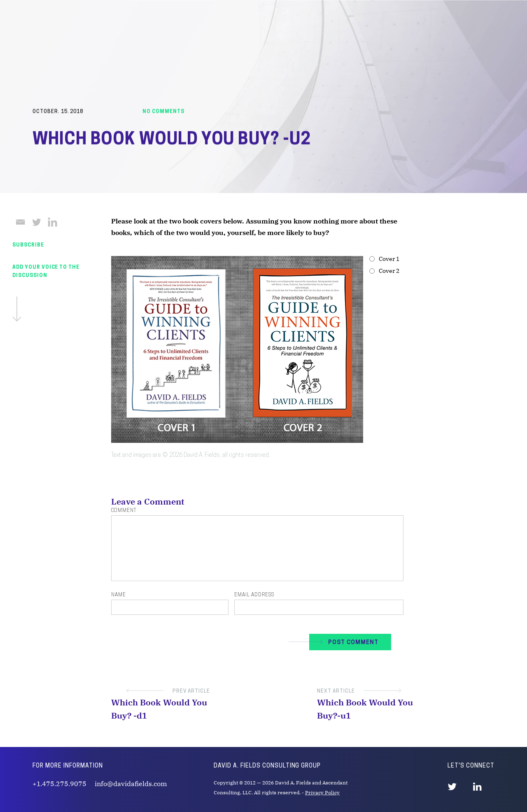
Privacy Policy (322, 792)
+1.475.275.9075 (59, 784)
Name (119, 595)
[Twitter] (36, 222)
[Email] (20, 222)
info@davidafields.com (131, 784)
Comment (124, 511)
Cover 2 (389, 271)
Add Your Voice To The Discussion (46, 294)
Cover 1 (389, 259)
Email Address (254, 595)
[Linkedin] (52, 222)
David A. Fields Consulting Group (267, 766)
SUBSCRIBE (28, 245)
